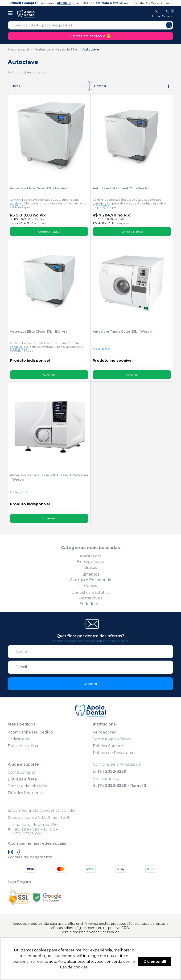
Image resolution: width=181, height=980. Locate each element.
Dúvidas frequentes (27, 793)
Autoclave (91, 49)
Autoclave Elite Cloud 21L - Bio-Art (121, 188)
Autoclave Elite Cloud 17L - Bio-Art (39, 332)
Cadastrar (90, 684)
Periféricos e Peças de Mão (56, 49)
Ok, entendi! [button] (155, 962)
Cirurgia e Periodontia (90, 580)
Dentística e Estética (90, 592)
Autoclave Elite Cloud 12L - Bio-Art (39, 188)
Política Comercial (110, 746)
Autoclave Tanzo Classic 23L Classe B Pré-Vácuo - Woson (49, 477)
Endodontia (90, 604)
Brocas (90, 567)
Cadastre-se (19, 739)
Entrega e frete (22, 779)
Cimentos (90, 574)
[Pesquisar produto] (169, 25)
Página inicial (18, 49)
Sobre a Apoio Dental (113, 739)
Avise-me (49, 375)
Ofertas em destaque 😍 (90, 36)
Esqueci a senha (23, 746)
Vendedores (104, 732)
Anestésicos (90, 556)
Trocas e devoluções (27, 786)
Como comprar (22, 772)
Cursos (90, 586)
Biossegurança (90, 562)
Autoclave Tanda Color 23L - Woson (122, 332)
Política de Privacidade (114, 753)
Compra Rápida (49, 231)
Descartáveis (90, 598)
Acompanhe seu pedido (30, 732)
